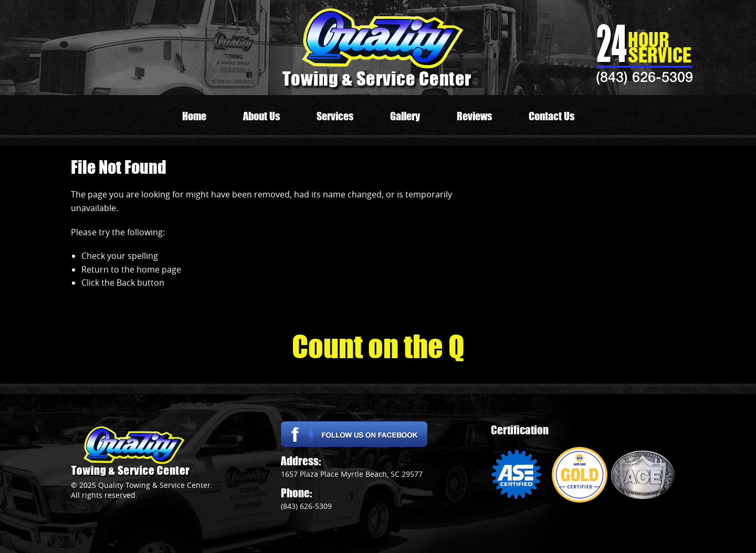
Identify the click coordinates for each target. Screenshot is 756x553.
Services (335, 116)
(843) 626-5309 (644, 77)
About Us (261, 116)
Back (126, 283)
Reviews (474, 116)
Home (194, 116)
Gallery (405, 116)
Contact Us (552, 116)
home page (159, 269)
